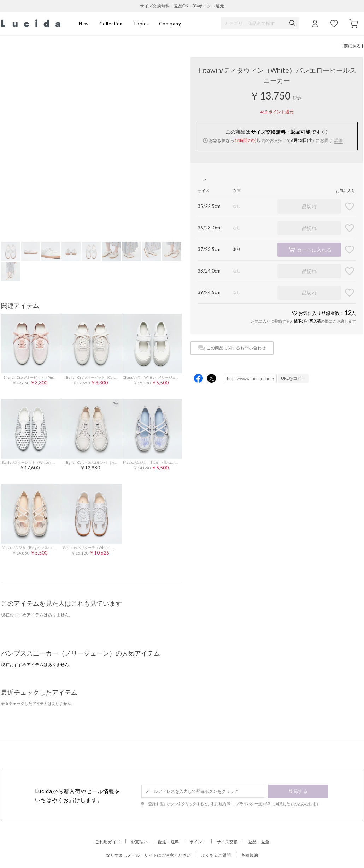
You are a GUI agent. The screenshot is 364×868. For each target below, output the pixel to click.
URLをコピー (293, 378)
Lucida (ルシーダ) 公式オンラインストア (31, 23)
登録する (298, 791)
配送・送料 (169, 842)
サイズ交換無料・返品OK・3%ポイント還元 (182, 6)
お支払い (139, 842)
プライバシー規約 (251, 804)
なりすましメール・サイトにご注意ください (148, 855)
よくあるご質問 (216, 855)
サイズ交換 (227, 842)
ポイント (198, 842)
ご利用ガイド (108, 842)
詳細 (339, 140)
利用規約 (219, 804)
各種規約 (249, 855)
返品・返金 (259, 842)
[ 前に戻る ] (352, 46)
